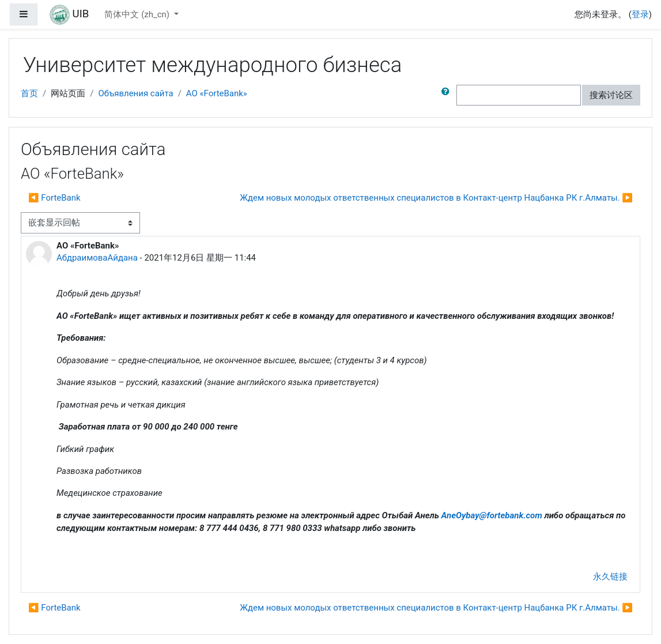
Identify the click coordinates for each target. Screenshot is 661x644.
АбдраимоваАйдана (97, 258)
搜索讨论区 (611, 95)
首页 (29, 93)
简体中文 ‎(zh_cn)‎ (138, 14)
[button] (448, 95)
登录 (640, 14)
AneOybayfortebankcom (492, 515)
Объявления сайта (135, 93)
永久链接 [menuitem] (610, 577)
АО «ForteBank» (217, 93)
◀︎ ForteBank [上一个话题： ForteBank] (54, 198)
